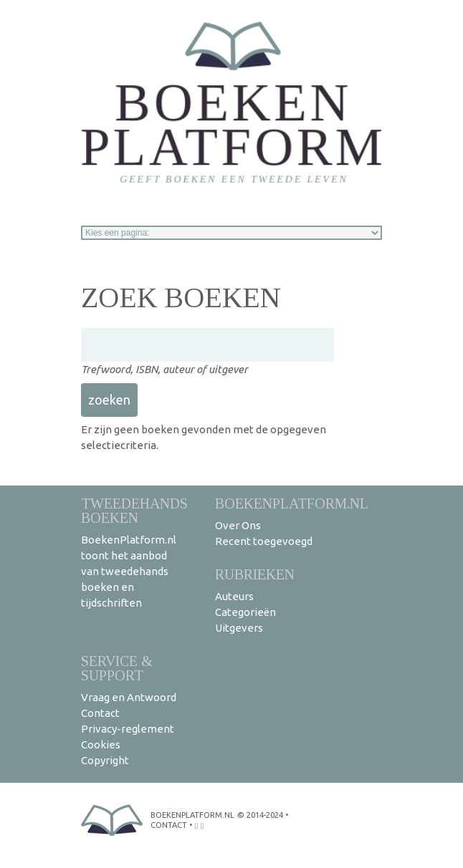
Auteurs (234, 596)
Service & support (117, 668)
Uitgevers (239, 628)
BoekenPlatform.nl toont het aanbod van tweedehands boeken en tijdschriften (129, 571)
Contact (100, 713)
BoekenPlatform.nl (292, 503)
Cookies (101, 744)
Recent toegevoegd (264, 541)
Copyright (105, 760)
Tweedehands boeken (134, 510)
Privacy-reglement (128, 729)
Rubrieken (255, 574)
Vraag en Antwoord (129, 697)
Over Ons (238, 525)
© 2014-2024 (260, 815)
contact (169, 825)
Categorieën (245, 612)
